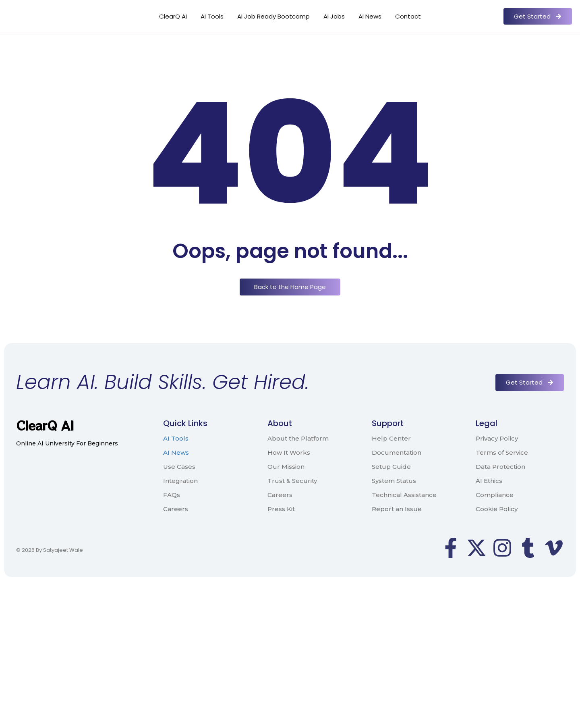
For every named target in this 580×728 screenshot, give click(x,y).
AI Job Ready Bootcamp (273, 16)
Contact (408, 16)
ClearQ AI (173, 16)
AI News (370, 16)
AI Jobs (334, 16)
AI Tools (212, 16)
